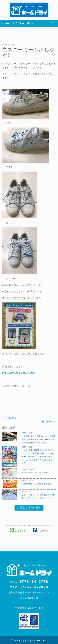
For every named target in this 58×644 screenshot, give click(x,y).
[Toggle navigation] (52, 23)
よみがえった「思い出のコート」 (36, 472)
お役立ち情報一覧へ (29, 507)
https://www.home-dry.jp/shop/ (19, 373)
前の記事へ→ (49, 421)
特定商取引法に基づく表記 (29, 607)
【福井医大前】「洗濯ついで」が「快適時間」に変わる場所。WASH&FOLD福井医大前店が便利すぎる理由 (38, 439)
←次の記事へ (9, 418)
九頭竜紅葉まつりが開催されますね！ (37, 483)
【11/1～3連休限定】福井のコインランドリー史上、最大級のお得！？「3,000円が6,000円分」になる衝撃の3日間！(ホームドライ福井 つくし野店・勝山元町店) (38, 456)
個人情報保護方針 (29, 598)
